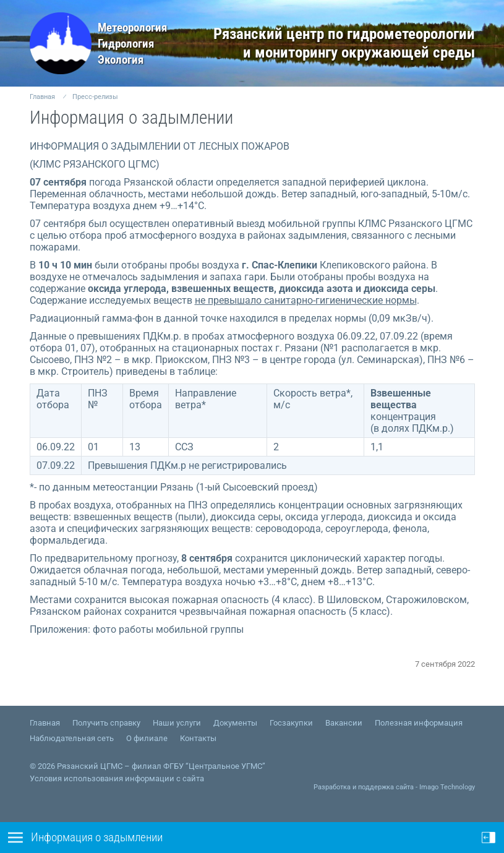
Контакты (198, 738)
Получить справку (106, 723)
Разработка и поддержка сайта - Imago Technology (394, 787)
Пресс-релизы (95, 97)
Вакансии (344, 723)
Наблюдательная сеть (72, 738)
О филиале (147, 738)
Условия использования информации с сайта (117, 778)
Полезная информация (419, 723)
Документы (235, 723)
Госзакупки (291, 723)
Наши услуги (177, 723)
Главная (42, 97)
